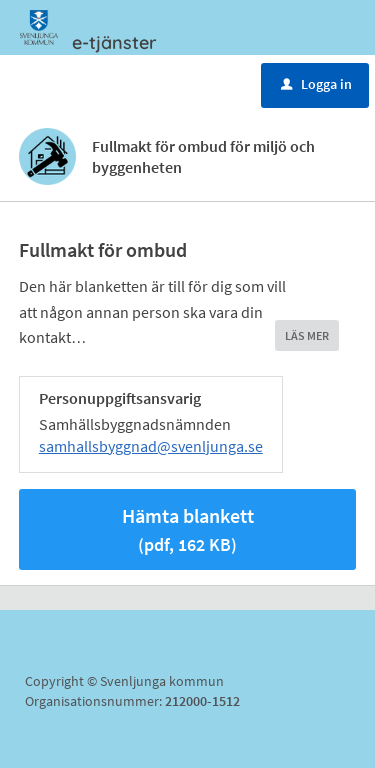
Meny (73, 83)
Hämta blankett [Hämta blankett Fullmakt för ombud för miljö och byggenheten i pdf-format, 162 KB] (188, 529)
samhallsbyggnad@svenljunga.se (151, 446)
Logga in (316, 84)
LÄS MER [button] (307, 335)
